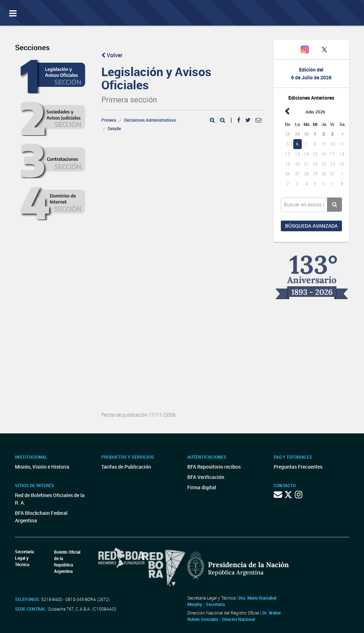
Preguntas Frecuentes (298, 467)
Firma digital (202, 487)
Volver (112, 55)
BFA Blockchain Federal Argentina (41, 517)
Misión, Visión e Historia (42, 467)
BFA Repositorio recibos (214, 467)
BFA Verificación (206, 477)
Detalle (114, 128)
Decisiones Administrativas (150, 120)
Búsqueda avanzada (311, 226)
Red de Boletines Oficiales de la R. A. (50, 499)
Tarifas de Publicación (126, 467)
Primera (109, 120)
